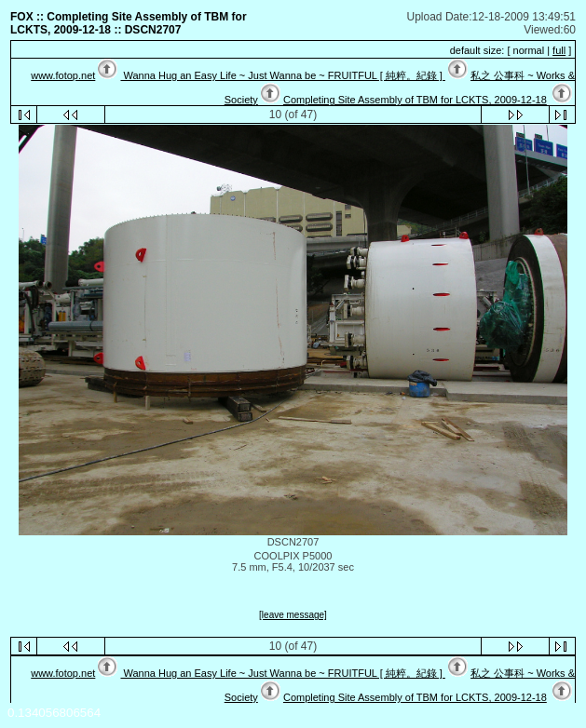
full (559, 50)
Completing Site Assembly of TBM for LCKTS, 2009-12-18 (415, 100)
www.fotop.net (63, 75)
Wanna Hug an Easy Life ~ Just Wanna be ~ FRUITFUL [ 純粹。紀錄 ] (282, 75)
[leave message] (293, 615)
